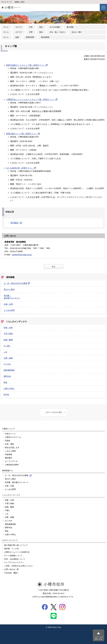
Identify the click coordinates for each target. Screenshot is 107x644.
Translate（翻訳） (12, 573)
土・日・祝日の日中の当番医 (17, 283)
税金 (5, 382)
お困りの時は (9, 388)
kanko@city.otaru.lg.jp (22, 255)
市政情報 (8, 454)
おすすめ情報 (55, 27)
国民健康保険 (9, 370)
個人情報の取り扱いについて (16, 545)
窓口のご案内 (9, 289)
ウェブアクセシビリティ (14, 562)
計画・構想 (9, 444)
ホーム (6, 27)
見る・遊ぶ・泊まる (57, 32)
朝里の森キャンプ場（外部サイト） (23, 134)
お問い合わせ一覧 (11, 569)
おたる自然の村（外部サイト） (21, 168)
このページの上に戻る (53, 412)
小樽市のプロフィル (13, 437)
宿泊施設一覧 (16, 223)
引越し (8, 510)
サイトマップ (6, 2)
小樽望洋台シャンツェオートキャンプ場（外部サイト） (32, 99)
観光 (41, 27)
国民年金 (7, 376)
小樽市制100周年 (12, 465)
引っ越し (7, 346)
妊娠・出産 (8, 327)
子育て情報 (8, 334)
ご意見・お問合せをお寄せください (19, 566)
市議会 (8, 441)
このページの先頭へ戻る (99, 638)
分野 (31, 27)
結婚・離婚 (8, 340)
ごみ (5, 352)
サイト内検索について (13, 556)
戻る (53, 267)
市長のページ (10, 434)
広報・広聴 (8, 304)
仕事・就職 (8, 358)
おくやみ (7, 364)
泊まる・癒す (77, 32)
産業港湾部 (30, 37)
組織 (17, 37)
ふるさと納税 (10, 451)
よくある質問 (9, 310)
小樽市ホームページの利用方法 (17, 552)
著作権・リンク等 (11, 549)
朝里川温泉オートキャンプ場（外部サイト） (27, 65)
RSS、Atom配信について (15, 559)
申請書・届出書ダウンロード (17, 482)
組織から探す (20, 2)
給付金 (6, 394)
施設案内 (8, 458)
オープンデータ (11, 461)
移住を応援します (12, 448)
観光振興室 (45, 37)
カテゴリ (19, 27)
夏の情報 (70, 27)
